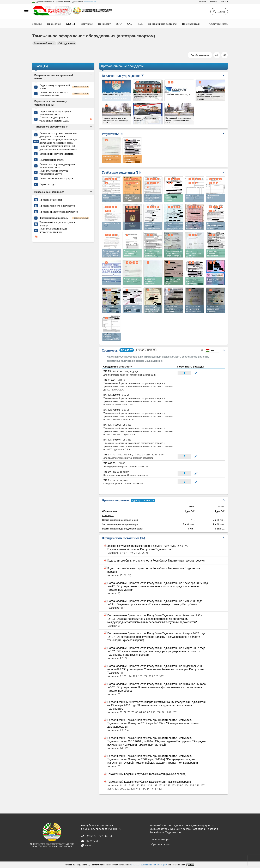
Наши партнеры (160, 839)
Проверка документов (51, 200)
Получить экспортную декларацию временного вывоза (58, 166)
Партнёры (87, 24)
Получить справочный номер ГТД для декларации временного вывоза (58, 147)
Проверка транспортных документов (59, 212)
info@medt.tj (92, 841)
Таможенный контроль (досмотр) (57, 154)
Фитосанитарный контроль (54, 218)
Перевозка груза (48, 184)
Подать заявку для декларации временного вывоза (56, 113)
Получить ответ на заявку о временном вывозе (54, 94)
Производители (191, 24)
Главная (37, 24)
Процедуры (54, 24)
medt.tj (89, 845)
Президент (105, 24)
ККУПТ (71, 24)
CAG (130, 24)
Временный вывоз (44, 43)
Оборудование (67, 43)
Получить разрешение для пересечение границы (53, 230)
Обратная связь (219, 24)
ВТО (119, 24)
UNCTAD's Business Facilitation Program (149, 865)
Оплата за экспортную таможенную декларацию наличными (58, 135)
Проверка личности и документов (57, 206)
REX (140, 24)
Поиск (219, 11)
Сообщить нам (200, 55)
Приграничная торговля (162, 24)
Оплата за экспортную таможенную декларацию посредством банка (58, 141)
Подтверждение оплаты (52, 160)
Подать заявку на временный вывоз (55, 87)
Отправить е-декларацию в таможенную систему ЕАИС (55, 119)
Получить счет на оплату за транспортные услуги (54, 172)
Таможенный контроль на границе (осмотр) (58, 224)
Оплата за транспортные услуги (56, 178)
